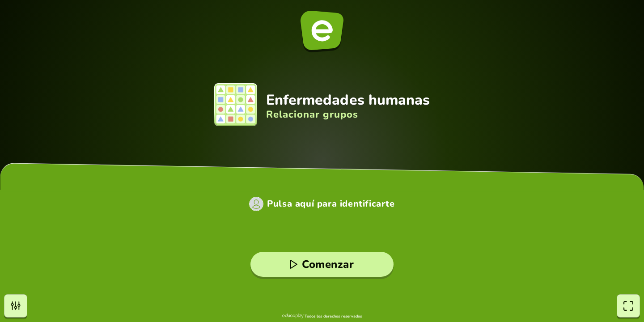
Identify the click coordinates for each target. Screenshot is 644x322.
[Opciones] (16, 306)
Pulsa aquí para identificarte (331, 204)
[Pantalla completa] (628, 306)
